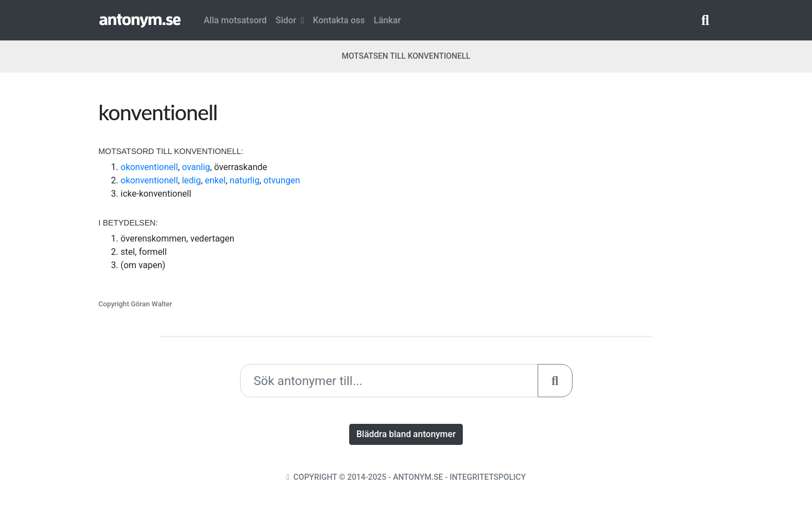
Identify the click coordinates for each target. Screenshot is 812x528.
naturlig (244, 180)
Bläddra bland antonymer (406, 434)
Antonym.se (418, 477)
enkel (216, 180)
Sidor (290, 20)
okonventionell (150, 167)
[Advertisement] (564, 177)
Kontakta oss (339, 20)
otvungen (282, 180)
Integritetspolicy (487, 477)
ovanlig (196, 167)
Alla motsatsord (236, 20)
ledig (191, 180)
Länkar (387, 20)
